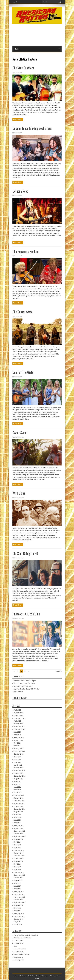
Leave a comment (19, 437)
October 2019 (19, 834)
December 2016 (19, 894)
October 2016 (19, 900)
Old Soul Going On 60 (25, 553)
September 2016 (20, 903)
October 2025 (19, 716)
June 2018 (18, 867)
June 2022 (18, 757)
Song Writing (18, 957)
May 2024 (17, 732)
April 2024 (17, 735)
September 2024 (20, 729)
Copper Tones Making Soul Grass (32, 128)
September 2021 (20, 776)
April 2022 (17, 762)
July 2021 (17, 782)
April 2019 (17, 848)
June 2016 (18, 908)
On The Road (19, 952)
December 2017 (19, 875)
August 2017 (18, 881)
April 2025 (17, 721)
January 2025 (19, 724)
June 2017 (18, 883)
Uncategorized (19, 960)
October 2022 (19, 754)
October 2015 (19, 919)
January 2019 (19, 853)
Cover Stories (19, 941)
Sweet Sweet (20, 433)
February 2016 (19, 914)
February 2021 (19, 795)
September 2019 (20, 837)
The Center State (23, 312)
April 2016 (17, 911)
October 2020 (19, 806)
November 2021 (19, 771)
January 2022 (19, 768)
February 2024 (19, 738)
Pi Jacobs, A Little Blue (26, 614)
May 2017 (17, 886)
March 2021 (18, 793)
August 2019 (18, 839)
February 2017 (19, 892)
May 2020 (17, 820)
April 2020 (17, 823)
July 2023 (17, 743)
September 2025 (20, 718)
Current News (19, 943)
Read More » (18, 119)
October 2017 (19, 878)
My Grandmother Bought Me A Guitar (27, 689)
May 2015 (17, 922)
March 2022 (18, 765)
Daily (16, 946)
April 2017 (17, 889)
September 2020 (20, 809)
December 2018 (19, 856)
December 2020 (19, 801)
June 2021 (18, 784)
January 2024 (19, 740)
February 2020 (19, 826)
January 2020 (19, 828)
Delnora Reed (20, 191)
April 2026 (17, 710)
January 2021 (19, 798)
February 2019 (19, 850)
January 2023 (19, 749)
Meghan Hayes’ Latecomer (23, 686)
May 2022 (17, 760)
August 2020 (18, 812)
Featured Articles (20, 949)
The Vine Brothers (23, 68)
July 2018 (17, 864)
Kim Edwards (18, 692)
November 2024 (19, 727)
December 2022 (19, 751)
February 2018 (19, 872)
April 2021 (17, 790)
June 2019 (18, 845)
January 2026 (19, 713)
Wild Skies (19, 493)
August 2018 (18, 861)
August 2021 (18, 779)
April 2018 (17, 870)
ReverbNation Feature (22, 954)
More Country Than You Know (24, 683)
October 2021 (19, 773)
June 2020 (18, 817)
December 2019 (19, 831)
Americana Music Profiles (23, 938)
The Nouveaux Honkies (26, 251)
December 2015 (19, 916)
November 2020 (19, 804)
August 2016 (18, 905)
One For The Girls (23, 372)
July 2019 (17, 842)
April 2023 (17, 746)
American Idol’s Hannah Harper (25, 681)
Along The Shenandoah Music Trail (26, 935)
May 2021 (17, 787)
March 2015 (18, 925)
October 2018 (19, 859)
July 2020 (17, 815)
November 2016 (19, 897)
